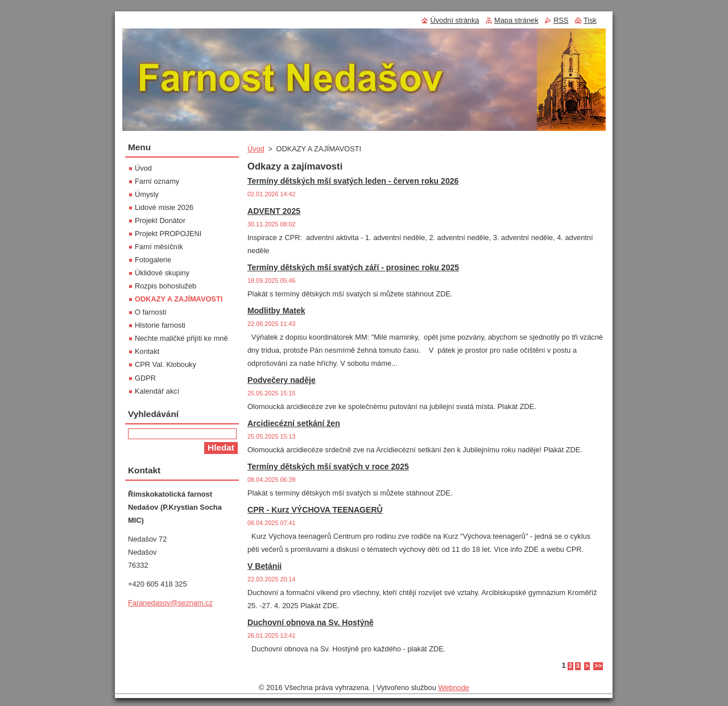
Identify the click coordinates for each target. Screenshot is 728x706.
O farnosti (150, 312)
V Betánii (264, 566)
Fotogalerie (153, 260)
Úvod (256, 149)
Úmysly (147, 194)
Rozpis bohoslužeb (166, 286)
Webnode (454, 688)
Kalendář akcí (157, 391)
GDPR (145, 378)
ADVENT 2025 (274, 211)
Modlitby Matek (276, 311)
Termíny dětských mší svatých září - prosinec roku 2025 (353, 267)
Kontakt (147, 351)
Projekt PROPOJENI (168, 234)
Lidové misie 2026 (164, 207)
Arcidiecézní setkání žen (294, 423)
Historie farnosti (160, 325)
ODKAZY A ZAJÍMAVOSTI (179, 299)
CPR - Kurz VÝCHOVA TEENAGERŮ (315, 510)
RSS (561, 20)
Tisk (590, 20)
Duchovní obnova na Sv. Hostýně (311, 622)
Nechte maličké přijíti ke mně (181, 338)
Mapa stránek (516, 20)
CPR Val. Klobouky (166, 364)
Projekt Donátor (160, 220)
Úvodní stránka (454, 20)
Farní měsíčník (159, 247)
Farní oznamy (157, 181)
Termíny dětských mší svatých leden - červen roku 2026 (353, 181)
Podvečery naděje (282, 380)
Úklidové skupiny (162, 273)
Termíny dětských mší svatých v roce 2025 (328, 466)
